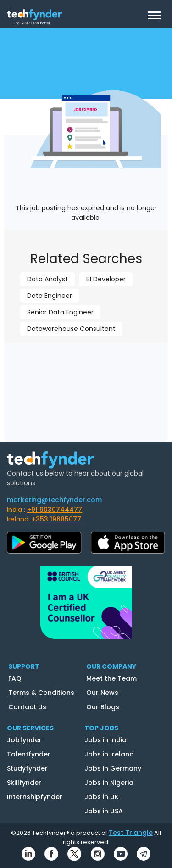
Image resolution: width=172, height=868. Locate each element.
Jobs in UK (102, 797)
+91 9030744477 (55, 510)
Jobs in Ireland (109, 754)
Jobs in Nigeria (109, 783)
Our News (102, 693)
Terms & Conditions (41, 693)
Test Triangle (131, 833)
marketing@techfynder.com (54, 500)
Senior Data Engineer (60, 312)
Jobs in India (105, 740)
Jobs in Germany (113, 768)
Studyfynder (27, 768)
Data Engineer (50, 296)
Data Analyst (47, 279)
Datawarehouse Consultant (71, 329)
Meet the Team (111, 678)
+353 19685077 (56, 519)
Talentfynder (29, 754)
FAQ (15, 678)
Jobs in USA (104, 811)
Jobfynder (24, 740)
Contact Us (27, 707)
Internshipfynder (35, 797)
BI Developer (106, 279)
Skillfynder (24, 783)
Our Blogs (103, 707)
